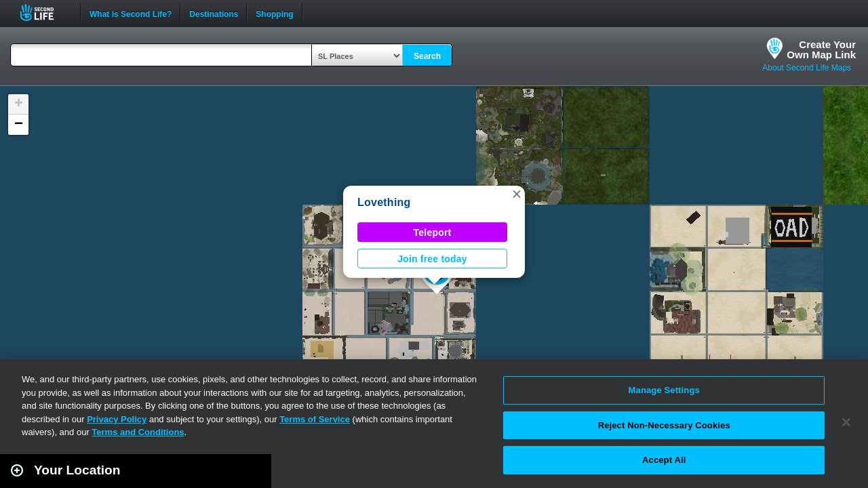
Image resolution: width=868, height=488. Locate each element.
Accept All (664, 460)
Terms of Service (315, 419)
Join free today (432, 259)
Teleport (433, 232)
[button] (517, 194)
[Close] (846, 422)
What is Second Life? (131, 13)
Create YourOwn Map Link (821, 49)
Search (427, 56)
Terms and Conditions (138, 432)
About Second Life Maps (807, 68)
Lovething (384, 202)
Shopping (274, 13)
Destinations (214, 13)
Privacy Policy (117, 419)
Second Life (44, 13)
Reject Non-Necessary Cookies (664, 425)
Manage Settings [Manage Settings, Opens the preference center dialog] (664, 390)
